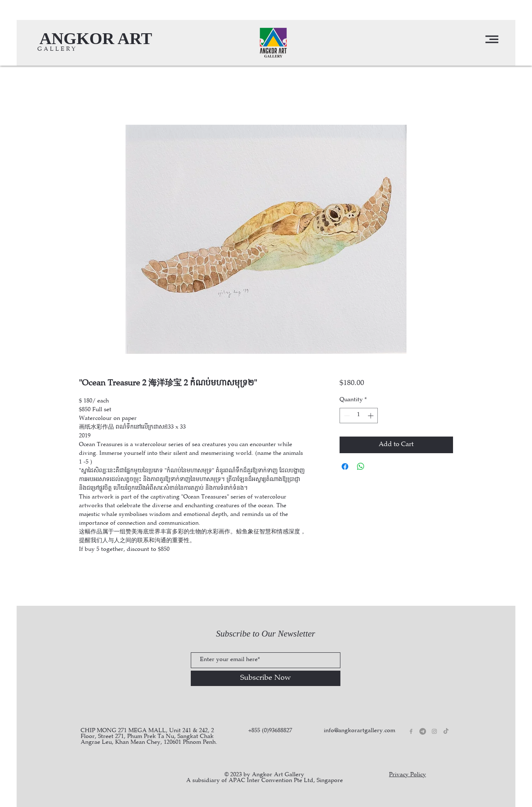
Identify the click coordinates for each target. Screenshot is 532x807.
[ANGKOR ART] (96, 38)
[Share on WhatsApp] (361, 466)
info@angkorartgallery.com (360, 731)
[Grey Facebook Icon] (411, 731)
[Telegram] (423, 731)
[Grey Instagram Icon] (434, 731)
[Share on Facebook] (345, 466)
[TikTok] (446, 731)
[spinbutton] (359, 416)
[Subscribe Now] (266, 678)
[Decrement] (346, 416)
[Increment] (371, 416)
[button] (492, 39)
